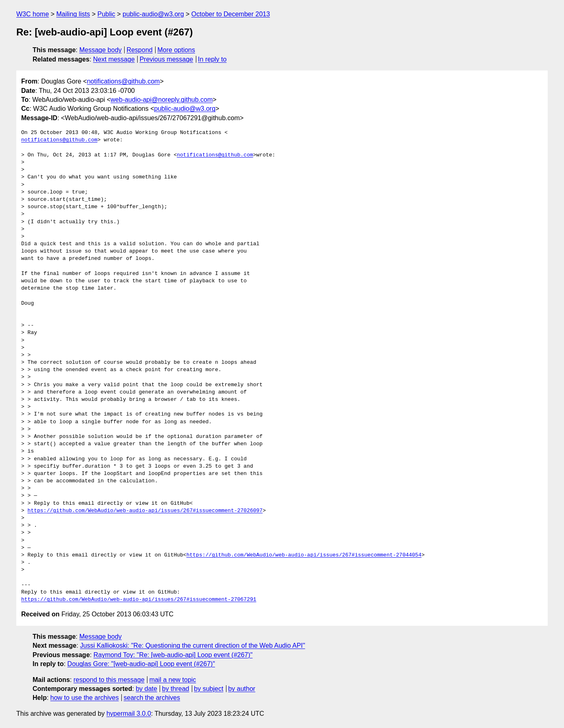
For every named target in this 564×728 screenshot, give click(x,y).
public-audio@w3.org (153, 14)
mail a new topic (173, 680)
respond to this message (109, 680)
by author (242, 689)
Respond (140, 50)
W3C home (33, 14)
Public (106, 14)
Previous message (167, 59)
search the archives (152, 698)
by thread (176, 689)
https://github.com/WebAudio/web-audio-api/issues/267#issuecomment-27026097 (145, 511)
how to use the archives (85, 698)
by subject (208, 689)
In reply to (212, 59)
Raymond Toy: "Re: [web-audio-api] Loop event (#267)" (173, 655)
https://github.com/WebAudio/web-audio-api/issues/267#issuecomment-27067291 (139, 600)
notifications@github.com (123, 81)
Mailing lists (73, 14)
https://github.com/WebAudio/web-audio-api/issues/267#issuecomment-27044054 (304, 555)
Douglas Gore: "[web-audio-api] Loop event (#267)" (141, 664)
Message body (101, 50)
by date (146, 689)
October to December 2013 (231, 14)
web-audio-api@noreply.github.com (162, 100)
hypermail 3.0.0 (128, 714)
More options (177, 50)
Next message (114, 59)
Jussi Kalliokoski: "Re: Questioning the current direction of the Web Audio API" (193, 646)
